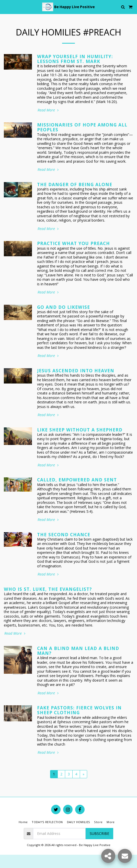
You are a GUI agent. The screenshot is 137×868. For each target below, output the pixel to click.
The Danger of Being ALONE (75, 184)
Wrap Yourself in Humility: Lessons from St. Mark (75, 59)
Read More (49, 110)
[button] (6, 7)
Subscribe (99, 833)
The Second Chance (64, 534)
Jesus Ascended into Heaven (76, 371)
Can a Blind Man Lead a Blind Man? (78, 651)
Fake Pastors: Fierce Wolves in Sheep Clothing (79, 710)
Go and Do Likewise (64, 307)
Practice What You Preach (73, 243)
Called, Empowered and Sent (77, 480)
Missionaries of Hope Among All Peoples (82, 127)
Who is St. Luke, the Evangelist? (48, 589)
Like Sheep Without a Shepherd (80, 430)
